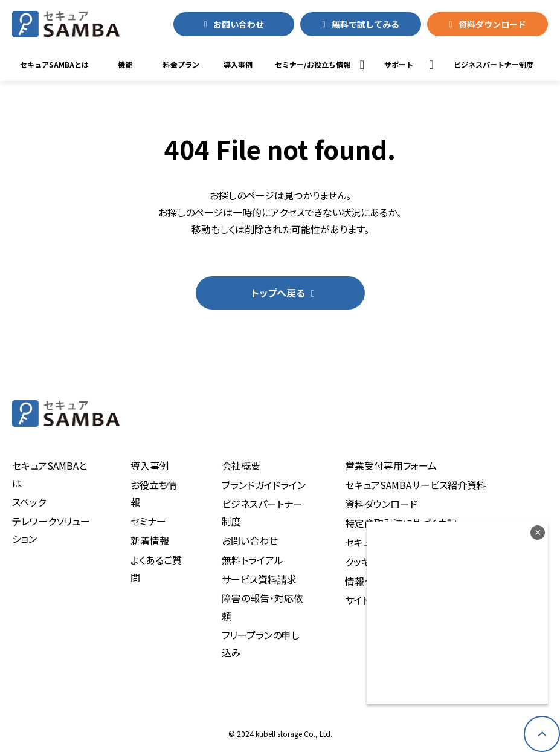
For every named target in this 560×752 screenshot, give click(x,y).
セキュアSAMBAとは (54, 64)
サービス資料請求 (259, 579)
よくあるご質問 (156, 569)
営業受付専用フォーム (391, 465)
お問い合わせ (239, 24)
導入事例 (238, 64)
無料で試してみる (365, 24)
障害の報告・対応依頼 (262, 607)
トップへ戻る (278, 293)
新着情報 (150, 540)
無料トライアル (253, 560)
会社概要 (241, 465)
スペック (29, 502)
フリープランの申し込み (261, 643)
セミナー (148, 521)
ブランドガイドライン (264, 485)
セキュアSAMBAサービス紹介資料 (416, 485)
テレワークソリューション (51, 530)
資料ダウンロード (492, 24)
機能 (125, 64)
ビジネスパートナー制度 (262, 512)
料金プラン (181, 64)
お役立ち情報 (154, 494)
